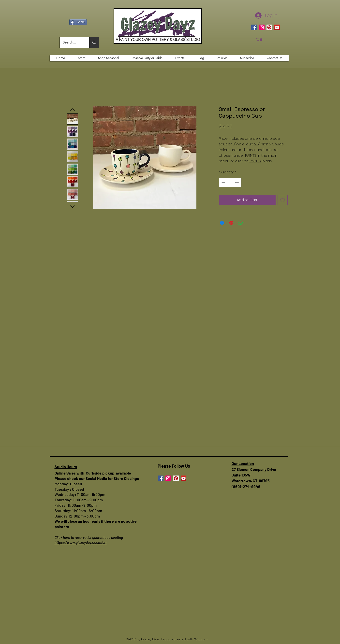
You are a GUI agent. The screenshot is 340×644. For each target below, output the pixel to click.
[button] (259, 40)
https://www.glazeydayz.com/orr (81, 542)
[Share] (78, 22)
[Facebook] (254, 27)
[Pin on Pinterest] (231, 223)
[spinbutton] (230, 183)
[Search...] (71, 42)
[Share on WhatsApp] (241, 223)
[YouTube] (277, 27)
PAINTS (251, 155)
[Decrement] (223, 183)
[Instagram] (262, 27)
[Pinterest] (269, 27)
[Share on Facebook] (222, 223)
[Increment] (237, 183)
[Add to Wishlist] (283, 200)
